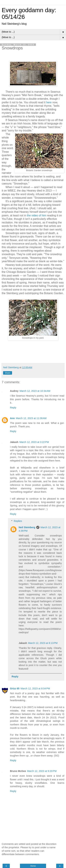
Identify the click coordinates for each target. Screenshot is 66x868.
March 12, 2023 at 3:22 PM (34, 442)
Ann (12, 418)
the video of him (37, 215)
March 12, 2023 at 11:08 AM (31, 418)
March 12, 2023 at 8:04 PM (35, 688)
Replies (18, 521)
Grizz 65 (15, 688)
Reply (13, 408)
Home (33, 866)
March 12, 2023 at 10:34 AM (35, 391)
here (49, 102)
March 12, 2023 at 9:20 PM (42, 771)
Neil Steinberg (27, 527)
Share (8, 373)
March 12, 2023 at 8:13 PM (43, 643)
